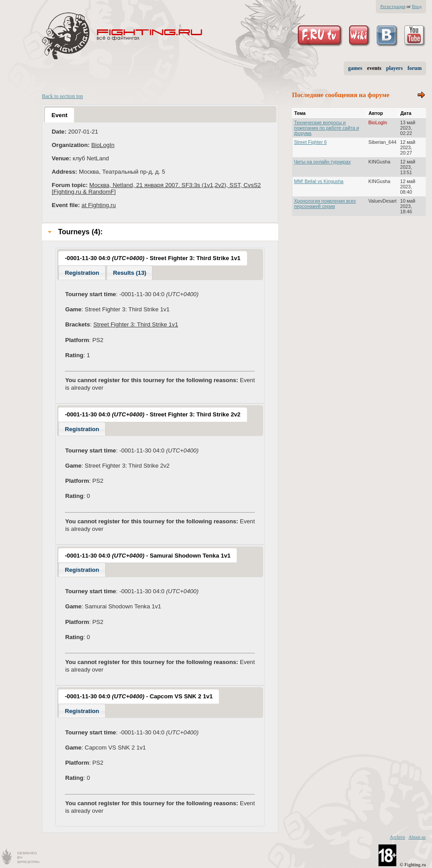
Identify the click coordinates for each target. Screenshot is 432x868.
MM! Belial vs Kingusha (319, 181)
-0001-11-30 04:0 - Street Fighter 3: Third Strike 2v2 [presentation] (152, 414)
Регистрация (393, 6)
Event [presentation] (59, 115)
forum (415, 68)
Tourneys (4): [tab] (74, 232)
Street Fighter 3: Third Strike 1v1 (136, 324)
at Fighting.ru (99, 205)
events (374, 68)
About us (417, 837)
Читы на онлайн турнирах (323, 162)
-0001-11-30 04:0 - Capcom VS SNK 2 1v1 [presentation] (139, 696)
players (394, 68)
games (355, 68)
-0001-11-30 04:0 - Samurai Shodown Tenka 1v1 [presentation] (148, 556)
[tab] (59, 115)
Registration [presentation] (82, 273)
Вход (417, 6)
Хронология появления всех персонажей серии (325, 204)
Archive (397, 837)
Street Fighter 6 (311, 142)
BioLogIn (103, 145)
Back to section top (62, 96)
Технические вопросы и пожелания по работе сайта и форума (327, 128)
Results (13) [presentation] (130, 273)
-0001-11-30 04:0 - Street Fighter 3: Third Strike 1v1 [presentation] (152, 258)
